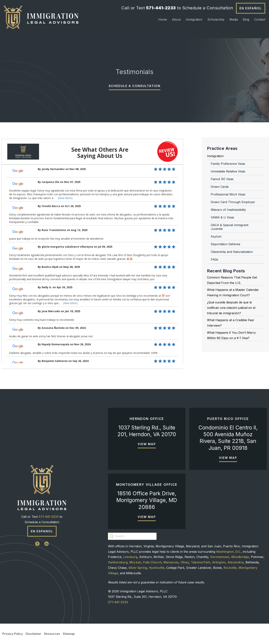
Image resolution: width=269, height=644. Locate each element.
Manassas (171, 562)
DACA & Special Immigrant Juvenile (229, 227)
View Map (147, 444)
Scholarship (216, 19)
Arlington (219, 562)
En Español (251, 8)
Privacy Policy (13, 634)
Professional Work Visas (228, 194)
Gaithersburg (118, 562)
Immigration (194, 19)
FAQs (214, 259)
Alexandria (236, 562)
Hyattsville (157, 568)
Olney (185, 562)
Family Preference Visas (228, 164)
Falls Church (152, 562)
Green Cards (220, 187)
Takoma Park (201, 562)
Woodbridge (240, 557)
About (176, 19)
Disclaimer (33, 634)
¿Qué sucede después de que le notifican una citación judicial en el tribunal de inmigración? (231, 308)
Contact (260, 19)
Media (234, 19)
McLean (135, 562)
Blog (246, 19)
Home (163, 19)
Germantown (220, 557)
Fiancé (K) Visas (222, 179)
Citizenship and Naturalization (232, 252)
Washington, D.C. (229, 552)
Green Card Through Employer (233, 202)
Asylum (216, 236)
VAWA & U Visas (222, 217)
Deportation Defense (225, 244)
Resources (52, 634)
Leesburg (130, 557)
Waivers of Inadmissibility (228, 210)
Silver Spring (138, 568)
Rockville (230, 568)
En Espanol (42, 531)
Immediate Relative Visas (228, 171)
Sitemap (69, 634)
